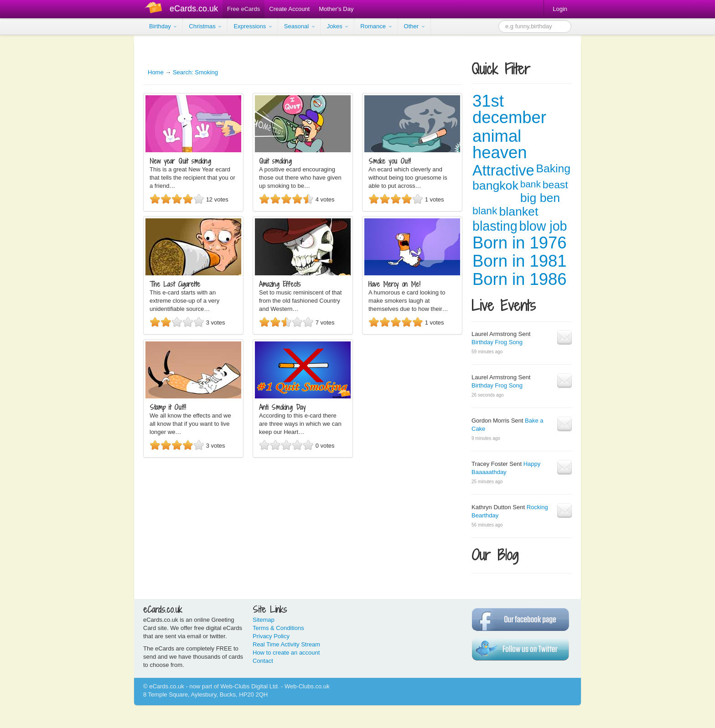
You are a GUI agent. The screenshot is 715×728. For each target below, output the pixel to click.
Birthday (163, 26)
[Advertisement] (36, 173)
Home (156, 72)
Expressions (253, 26)
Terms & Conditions (278, 628)
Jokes (338, 26)
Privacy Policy (271, 636)
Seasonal (300, 26)
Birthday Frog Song (497, 342)
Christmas (205, 26)
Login (560, 9)
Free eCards (244, 9)
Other (414, 26)
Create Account (289, 9)
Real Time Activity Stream (286, 644)
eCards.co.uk (194, 9)
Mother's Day (336, 9)
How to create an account (286, 653)
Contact (263, 661)
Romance (376, 26)
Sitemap (264, 620)
